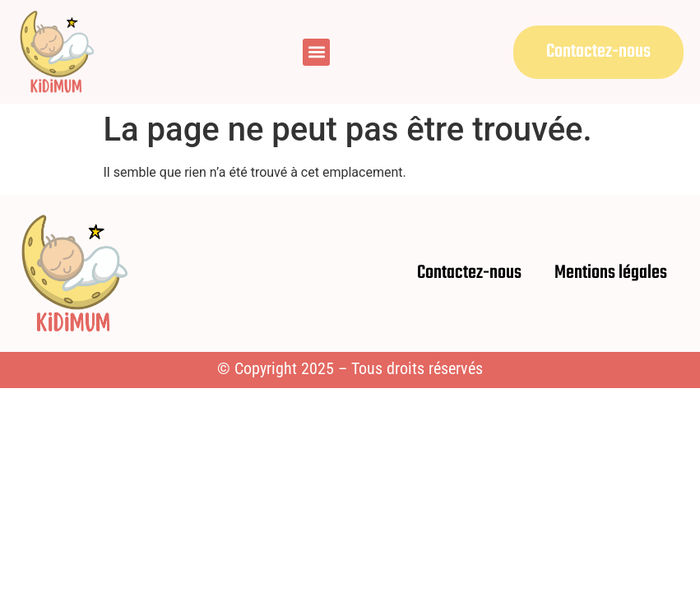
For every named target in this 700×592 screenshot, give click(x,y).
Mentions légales (611, 273)
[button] (316, 52)
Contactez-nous (469, 273)
